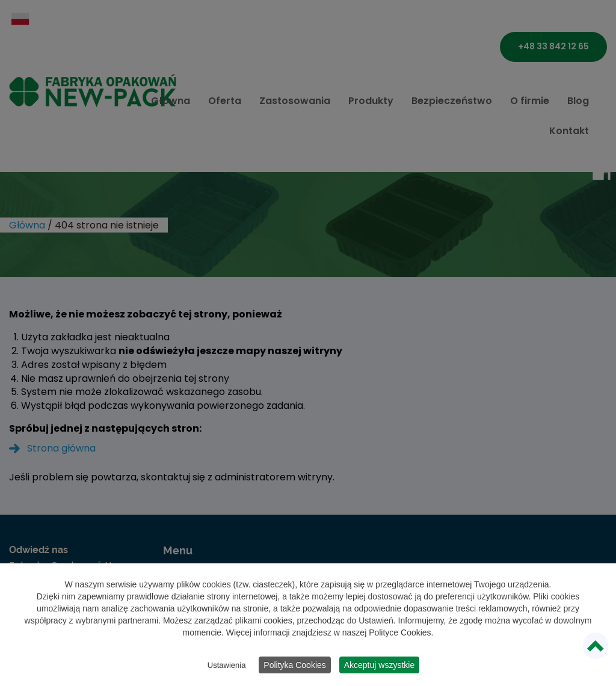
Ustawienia (227, 665)
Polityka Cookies (295, 665)
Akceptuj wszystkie (379, 665)
